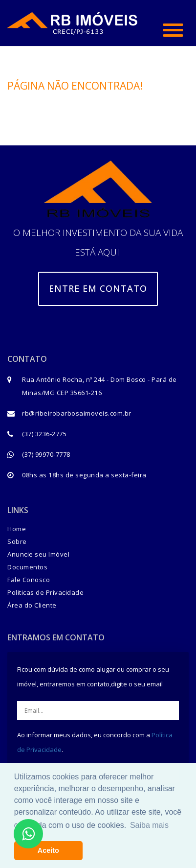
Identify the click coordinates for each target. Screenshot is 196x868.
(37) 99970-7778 (46, 454)
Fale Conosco (29, 580)
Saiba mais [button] (149, 825)
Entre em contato (98, 288)
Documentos (27, 567)
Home (17, 529)
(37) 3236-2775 (44, 434)
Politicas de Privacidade (45, 592)
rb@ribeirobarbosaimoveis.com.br (77, 413)
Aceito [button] (48, 850)
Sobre (17, 541)
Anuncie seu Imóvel (38, 554)
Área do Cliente (32, 605)
